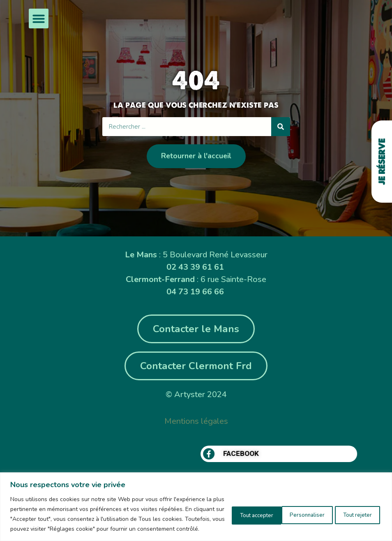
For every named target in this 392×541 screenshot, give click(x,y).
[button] (39, 18)
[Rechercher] (281, 126)
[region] (196, 502)
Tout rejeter (291, 509)
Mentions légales (196, 422)
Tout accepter (352, 509)
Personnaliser (231, 509)
